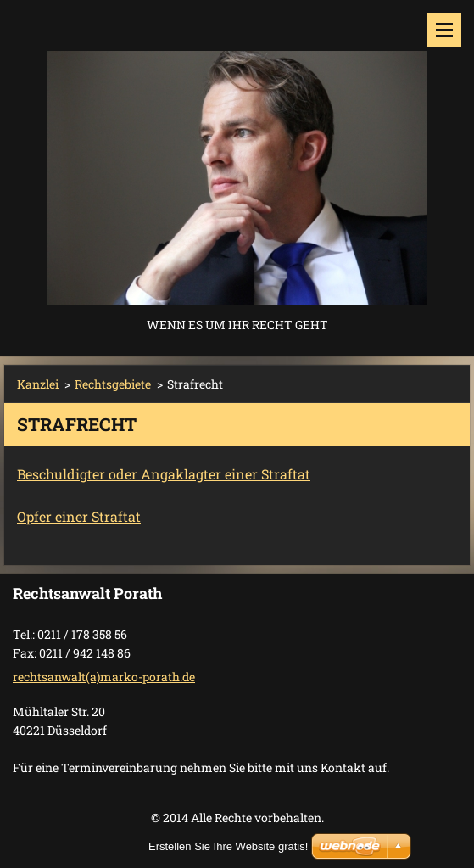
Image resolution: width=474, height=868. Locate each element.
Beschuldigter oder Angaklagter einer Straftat (164, 474)
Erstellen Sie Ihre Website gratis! (228, 846)
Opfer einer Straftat (79, 516)
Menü (444, 30)
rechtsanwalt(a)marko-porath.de (104, 677)
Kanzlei (38, 384)
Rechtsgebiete (113, 384)
